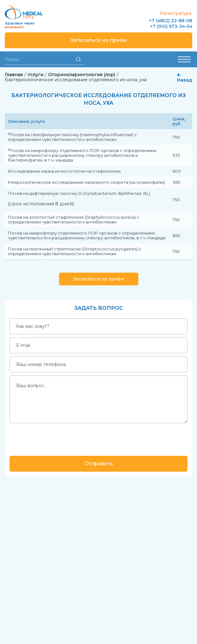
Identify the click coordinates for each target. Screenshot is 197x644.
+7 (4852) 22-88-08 (171, 21)
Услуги (36, 75)
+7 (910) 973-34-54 (171, 26)
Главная (14, 75)
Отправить (99, 464)
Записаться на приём (99, 40)
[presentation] (58, 439)
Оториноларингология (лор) (82, 75)
